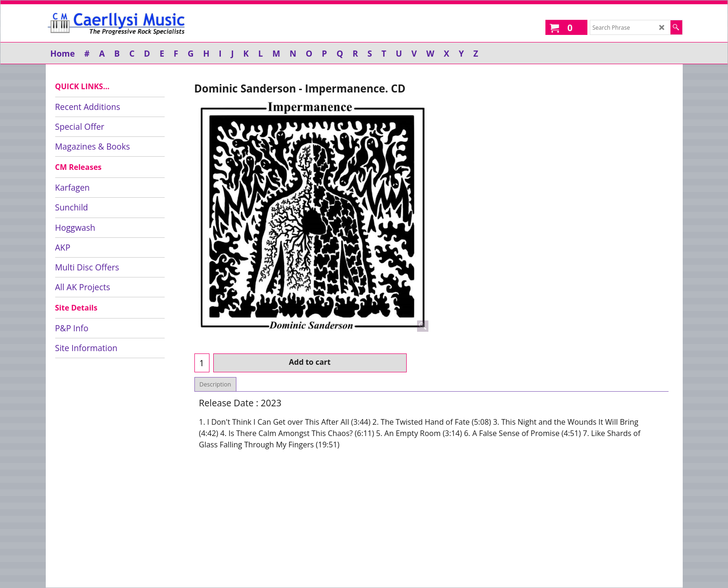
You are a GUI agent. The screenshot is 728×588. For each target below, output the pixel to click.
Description (215, 384)
